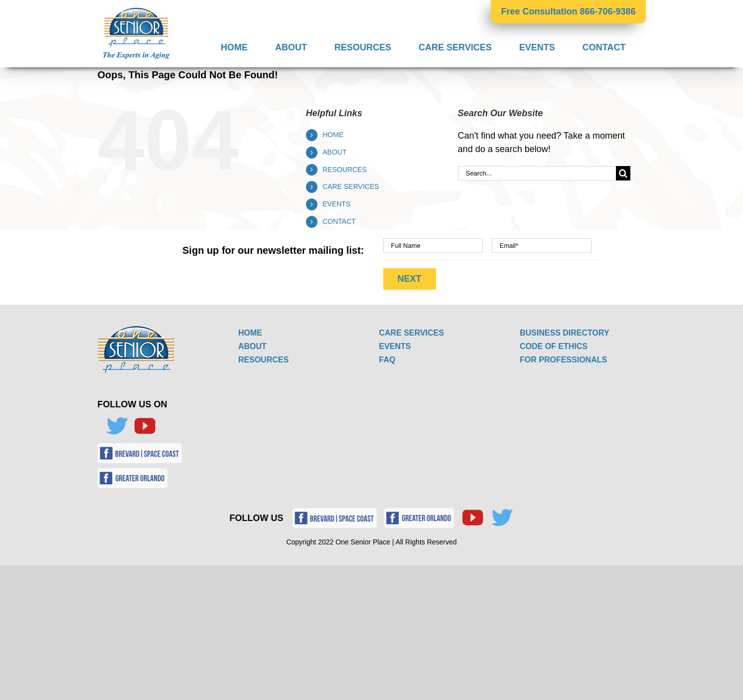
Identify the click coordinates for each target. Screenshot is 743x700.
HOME (333, 135)
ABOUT (334, 152)
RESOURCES (345, 170)
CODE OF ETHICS (554, 346)
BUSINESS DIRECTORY (565, 333)
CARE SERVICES (351, 186)
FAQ (387, 360)
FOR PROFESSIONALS (563, 360)
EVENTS (336, 204)
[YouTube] (145, 426)
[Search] (623, 173)
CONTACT (339, 221)
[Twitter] (117, 426)
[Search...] (537, 173)
